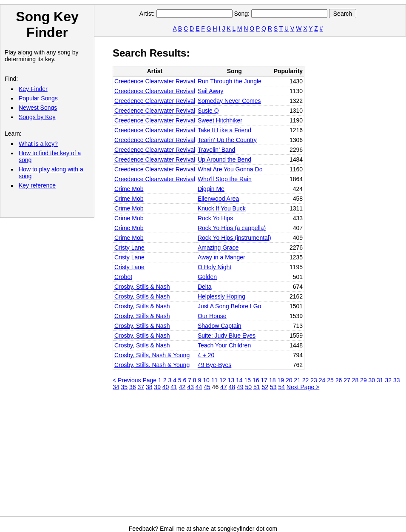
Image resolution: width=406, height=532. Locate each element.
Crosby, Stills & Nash (142, 287)
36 (133, 387)
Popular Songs (38, 98)
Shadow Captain (220, 326)
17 (264, 380)
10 (206, 380)
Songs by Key (37, 117)
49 (240, 387)
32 (389, 380)
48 (232, 387)
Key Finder (33, 89)
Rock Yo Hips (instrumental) (234, 238)
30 (372, 380)
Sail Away (210, 91)
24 (322, 380)
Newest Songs (38, 108)
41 (174, 387)
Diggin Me (211, 189)
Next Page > (303, 387)
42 (182, 387)
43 (190, 387)
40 (166, 387)
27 (347, 380)
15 (248, 380)
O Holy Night (214, 267)
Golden (207, 277)
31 (380, 380)
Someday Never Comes (229, 101)
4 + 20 (206, 355)
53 (273, 387)
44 (199, 387)
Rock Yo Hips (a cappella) (232, 228)
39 (157, 387)
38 (149, 387)
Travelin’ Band (216, 150)
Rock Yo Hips (215, 218)
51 (257, 387)
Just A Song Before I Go (229, 306)
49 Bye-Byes (214, 365)
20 (289, 380)
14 (239, 380)
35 (124, 387)
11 (215, 380)
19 (281, 380)
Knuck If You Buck (222, 208)
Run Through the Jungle (230, 81)
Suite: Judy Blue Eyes (227, 336)
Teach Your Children (224, 345)
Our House (212, 316)
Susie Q (208, 111)
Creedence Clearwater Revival (155, 81)
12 (223, 380)
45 (207, 387)
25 (330, 380)
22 (306, 380)
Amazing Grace (218, 248)
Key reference (37, 185)
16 (256, 380)
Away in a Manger (221, 257)
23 (314, 380)
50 (249, 387)
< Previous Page (135, 380)
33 (397, 380)
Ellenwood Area (218, 199)
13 (231, 380)
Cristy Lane (129, 248)
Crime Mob (129, 189)
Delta (205, 287)
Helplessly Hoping (221, 296)
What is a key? (38, 144)
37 (141, 387)
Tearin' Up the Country (227, 140)
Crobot (123, 277)
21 (297, 380)
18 (273, 380)
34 (116, 387)
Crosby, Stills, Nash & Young (152, 355)
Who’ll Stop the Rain (225, 179)
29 (363, 380)
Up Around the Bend (224, 159)
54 (281, 387)
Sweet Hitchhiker (220, 120)
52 (265, 387)
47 (224, 387)
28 (355, 380)
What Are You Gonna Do (230, 169)
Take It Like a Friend (224, 130)
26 (339, 380)
